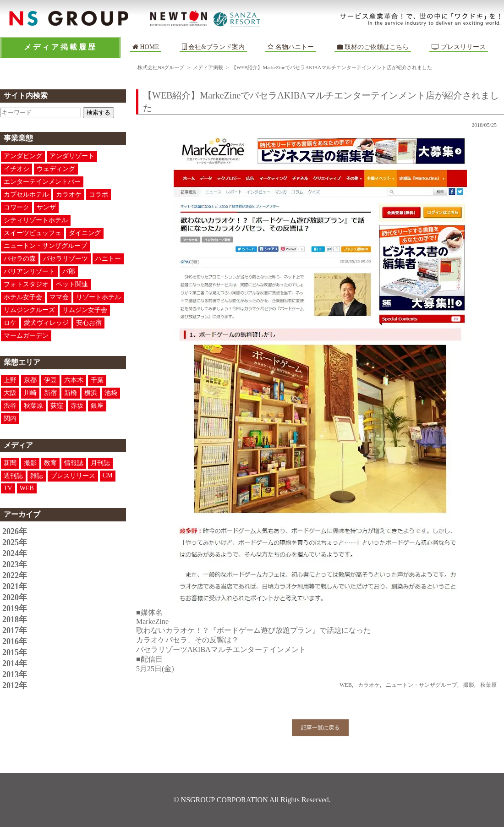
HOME (146, 47)
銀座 (97, 406)
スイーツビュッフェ (33, 233)
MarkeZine (152, 622)
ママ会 (59, 297)
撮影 (30, 463)
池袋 (111, 393)
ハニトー (108, 259)
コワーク (16, 207)
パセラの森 (20, 259)
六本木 (74, 380)
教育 (50, 463)
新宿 (50, 393)
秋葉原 (33, 406)
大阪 (10, 393)
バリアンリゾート (29, 271)
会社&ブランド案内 (216, 47)
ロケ (10, 323)
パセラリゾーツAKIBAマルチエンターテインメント (221, 649)
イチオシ (16, 169)
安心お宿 (89, 323)
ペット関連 (72, 284)
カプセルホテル (26, 194)
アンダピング (23, 156)
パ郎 (69, 271)
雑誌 (37, 476)
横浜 (91, 393)
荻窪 (57, 406)
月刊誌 (100, 463)
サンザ (46, 207)
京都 (30, 380)
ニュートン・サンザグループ (45, 246)
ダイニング (85, 233)
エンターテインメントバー (42, 182)
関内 (10, 419)
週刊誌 (13, 476)
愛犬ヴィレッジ (46, 323)
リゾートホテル (99, 297)
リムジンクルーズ (29, 310)
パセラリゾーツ (66, 259)
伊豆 (50, 380)
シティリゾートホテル (36, 220)
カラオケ (69, 194)
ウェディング (56, 169)
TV (8, 488)
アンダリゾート (72, 156)
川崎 (30, 393)
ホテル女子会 (23, 297)
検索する (99, 112)
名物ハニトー (291, 47)
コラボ (99, 194)
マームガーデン (26, 336)
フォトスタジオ (26, 284)
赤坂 (77, 406)
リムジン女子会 (85, 310)
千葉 (97, 380)
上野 (10, 380)
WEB (27, 488)
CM (108, 475)
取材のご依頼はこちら (373, 47)
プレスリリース (459, 47)
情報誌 (74, 463)
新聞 (10, 463)
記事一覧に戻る (320, 728)
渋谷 (10, 406)
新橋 (71, 393)
